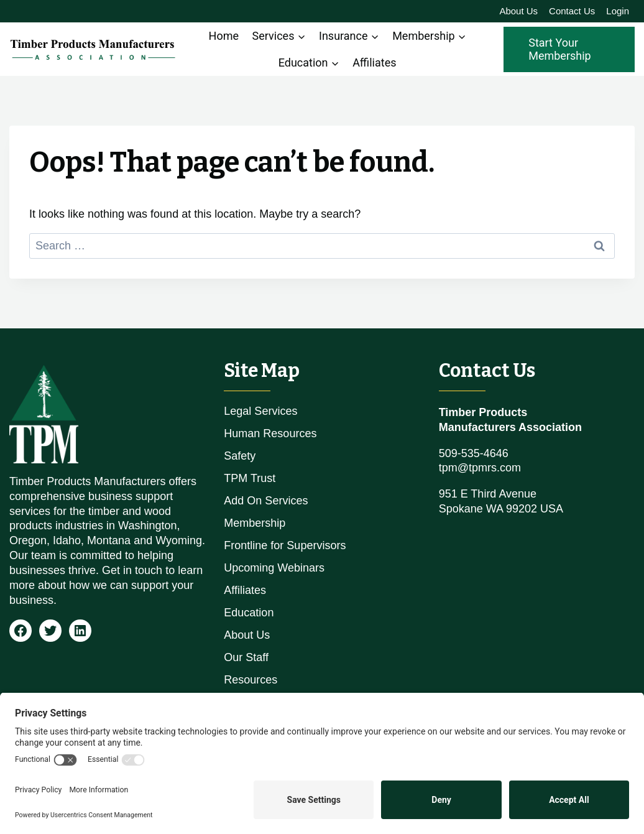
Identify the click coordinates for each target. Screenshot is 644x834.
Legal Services (260, 411)
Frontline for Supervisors (285, 545)
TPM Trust (250, 478)
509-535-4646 (474, 453)
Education (249, 613)
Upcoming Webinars (274, 568)
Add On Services (266, 501)
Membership (255, 523)
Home (224, 36)
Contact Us (572, 11)
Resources (251, 680)
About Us (518, 11)
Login (618, 11)
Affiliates (374, 63)
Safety (240, 456)
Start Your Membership (560, 49)
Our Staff (246, 657)
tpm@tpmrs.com (480, 468)
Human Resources (270, 433)
